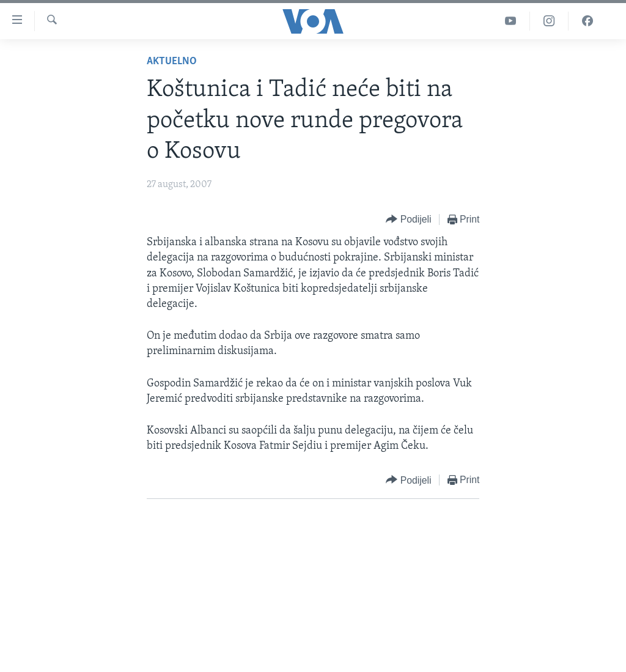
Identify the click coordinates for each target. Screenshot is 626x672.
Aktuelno (172, 61)
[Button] (408, 220)
